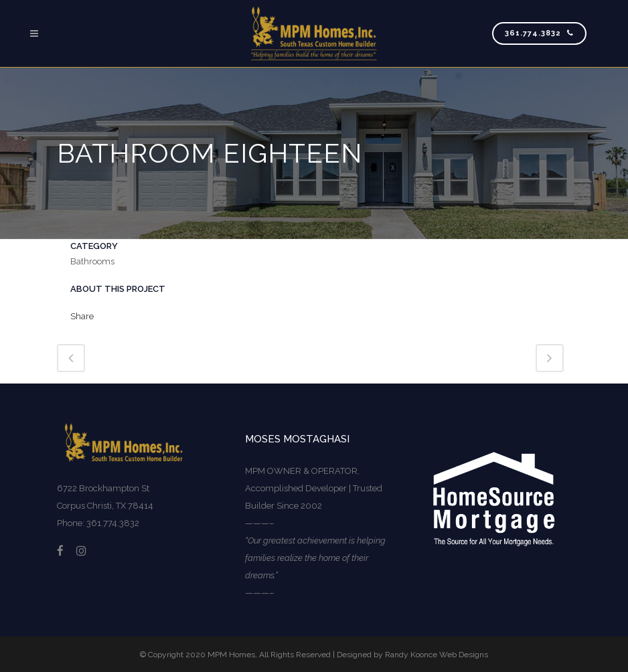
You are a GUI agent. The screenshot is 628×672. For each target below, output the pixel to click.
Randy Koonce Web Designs (437, 655)
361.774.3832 (539, 33)
